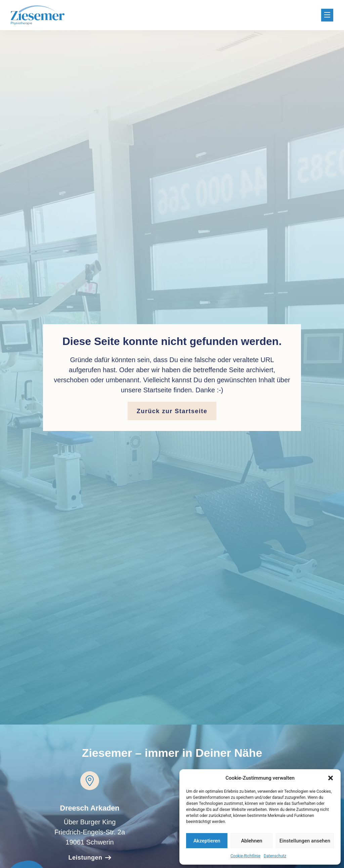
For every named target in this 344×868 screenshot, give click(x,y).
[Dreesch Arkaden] (90, 781)
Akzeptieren (207, 841)
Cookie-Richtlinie (245, 856)
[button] (331, 778)
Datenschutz (275, 856)
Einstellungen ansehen (305, 841)
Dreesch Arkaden (90, 808)
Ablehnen (251, 841)
